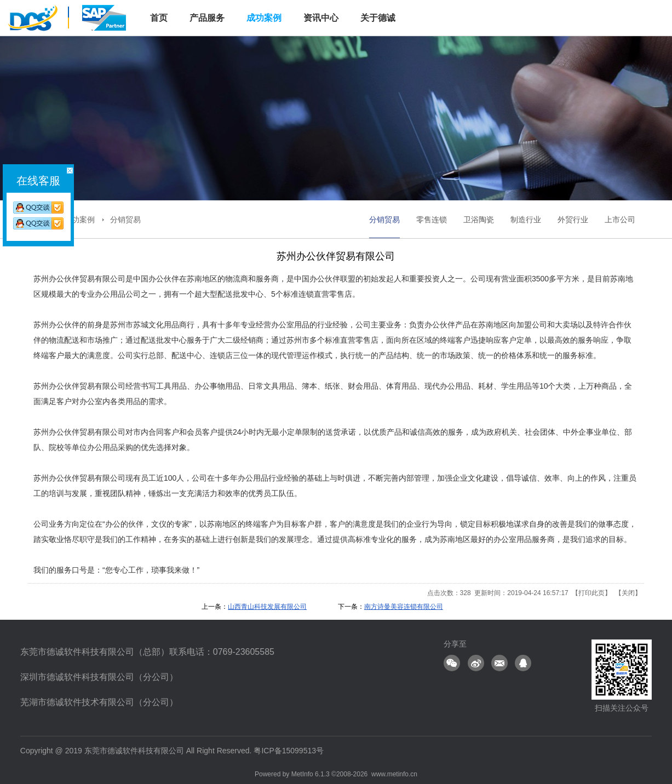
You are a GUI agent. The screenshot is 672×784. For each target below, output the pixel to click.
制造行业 (526, 220)
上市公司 (620, 220)
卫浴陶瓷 (479, 220)
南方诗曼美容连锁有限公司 (404, 607)
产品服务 (207, 18)
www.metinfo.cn (394, 774)
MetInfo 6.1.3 (311, 774)
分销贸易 (125, 220)
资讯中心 (321, 18)
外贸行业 (573, 220)
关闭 (628, 593)
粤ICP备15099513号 (289, 751)
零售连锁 (432, 220)
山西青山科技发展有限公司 (267, 607)
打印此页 (591, 593)
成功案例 (264, 18)
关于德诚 (378, 18)
